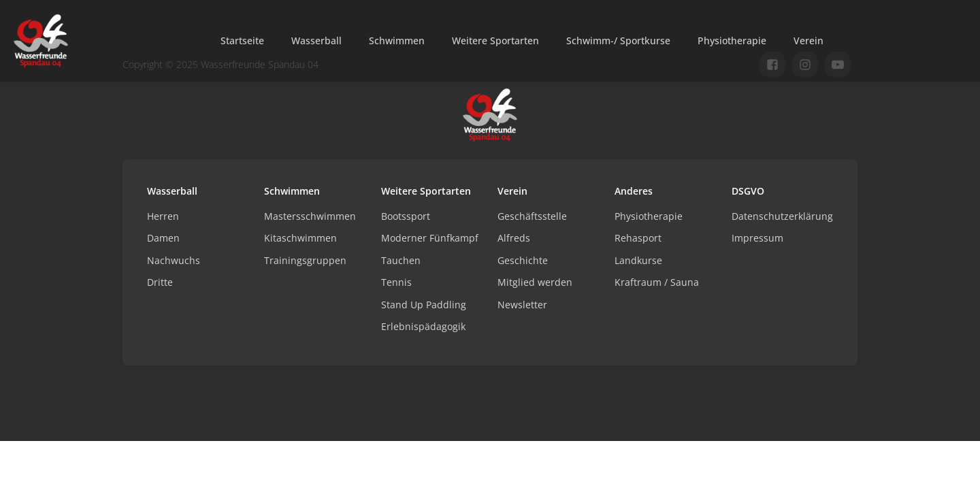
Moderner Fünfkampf (430, 238)
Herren (163, 216)
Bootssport (406, 216)
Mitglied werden (535, 282)
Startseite (242, 40)
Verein (808, 40)
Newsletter (522, 305)
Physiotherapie (732, 40)
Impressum (757, 238)
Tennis (396, 282)
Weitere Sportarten (495, 40)
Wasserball (316, 40)
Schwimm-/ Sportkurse (618, 40)
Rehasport (638, 238)
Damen (163, 238)
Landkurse (638, 260)
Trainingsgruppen (305, 260)
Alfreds (514, 238)
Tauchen (401, 260)
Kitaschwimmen (300, 238)
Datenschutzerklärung (782, 216)
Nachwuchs (174, 260)
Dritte (160, 282)
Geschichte (523, 260)
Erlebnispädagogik (423, 326)
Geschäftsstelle (532, 216)
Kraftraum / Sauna (657, 282)
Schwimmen (397, 40)
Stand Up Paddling (424, 305)
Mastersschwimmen (310, 216)
